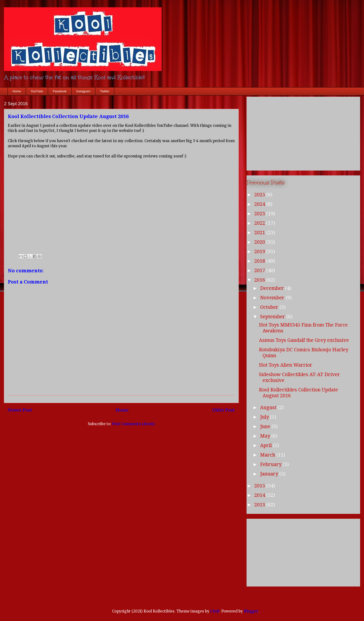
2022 (260, 223)
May (266, 436)
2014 (260, 495)
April (267, 445)
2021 (260, 233)
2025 (260, 195)
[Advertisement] (303, 133)
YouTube (37, 91)
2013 (260, 505)
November (273, 298)
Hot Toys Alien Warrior (286, 365)
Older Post (223, 410)
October (270, 307)
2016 (260, 280)
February (271, 464)
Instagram (83, 91)
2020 (260, 242)
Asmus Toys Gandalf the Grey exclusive (304, 340)
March (268, 455)
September (273, 317)
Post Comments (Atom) (133, 424)
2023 (260, 214)
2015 (260, 486)
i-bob (215, 611)
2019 (260, 251)
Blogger (251, 611)
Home (17, 91)
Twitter (105, 91)
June (266, 426)
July (265, 417)
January (270, 474)
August (269, 407)
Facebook (60, 91)
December (273, 288)
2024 (260, 204)
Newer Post (20, 410)
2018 (260, 261)
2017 (260, 270)
